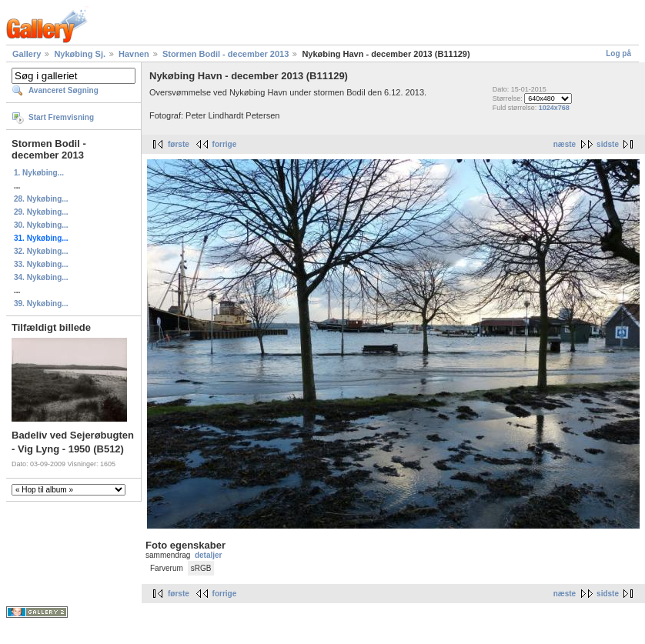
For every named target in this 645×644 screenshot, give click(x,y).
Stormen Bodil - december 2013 (226, 54)
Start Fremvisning (61, 117)
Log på (618, 53)
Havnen (134, 54)
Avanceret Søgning (63, 90)
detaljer (209, 555)
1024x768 (554, 108)
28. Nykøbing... (41, 199)
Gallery (27, 54)
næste (565, 144)
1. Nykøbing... (39, 173)
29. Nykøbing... (41, 212)
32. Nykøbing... (41, 251)
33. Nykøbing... (41, 264)
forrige (225, 144)
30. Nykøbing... (41, 225)
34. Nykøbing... (41, 277)
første (179, 144)
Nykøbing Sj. (80, 54)
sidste (608, 144)
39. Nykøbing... (41, 304)
